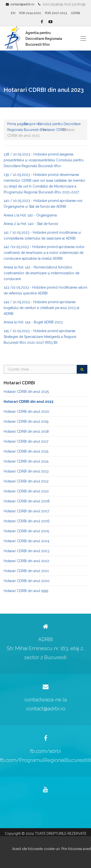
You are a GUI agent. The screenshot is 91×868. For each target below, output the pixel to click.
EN (13, 13)
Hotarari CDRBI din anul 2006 (27, 521)
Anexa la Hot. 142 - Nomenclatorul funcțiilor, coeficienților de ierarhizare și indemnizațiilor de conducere (41, 273)
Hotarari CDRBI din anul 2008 (27, 501)
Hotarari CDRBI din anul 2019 (26, 421)
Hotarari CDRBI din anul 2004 (26, 541)
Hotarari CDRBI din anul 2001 (26, 571)
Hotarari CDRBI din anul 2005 (26, 531)
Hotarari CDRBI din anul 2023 (28, 402)
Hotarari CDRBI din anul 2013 (26, 471)
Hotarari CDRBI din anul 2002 (26, 561)
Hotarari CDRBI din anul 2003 (26, 551)
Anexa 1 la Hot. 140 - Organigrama (30, 215)
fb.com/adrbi (45, 751)
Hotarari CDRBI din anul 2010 (26, 491)
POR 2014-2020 (30, 13)
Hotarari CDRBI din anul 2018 (26, 431)
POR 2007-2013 (56, 13)
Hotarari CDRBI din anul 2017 (26, 441)
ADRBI (75, 13)
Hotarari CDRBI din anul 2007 (26, 511)
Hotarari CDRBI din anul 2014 (26, 461)
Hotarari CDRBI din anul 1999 (26, 591)
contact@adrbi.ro (22, 4)
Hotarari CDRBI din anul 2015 (26, 451)
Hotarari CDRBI (54, 130)
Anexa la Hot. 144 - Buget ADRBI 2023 (33, 322)
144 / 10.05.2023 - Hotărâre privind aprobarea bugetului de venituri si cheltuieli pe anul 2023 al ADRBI (41, 308)
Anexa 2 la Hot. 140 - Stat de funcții (31, 224)
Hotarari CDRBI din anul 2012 (26, 481)
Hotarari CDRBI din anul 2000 (27, 581)
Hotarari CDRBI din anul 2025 (26, 392)
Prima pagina (17, 124)
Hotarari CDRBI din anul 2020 (26, 412)
